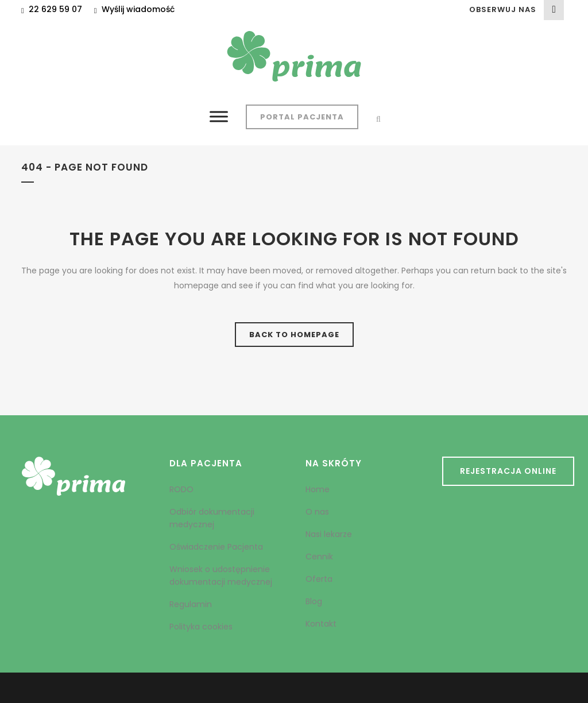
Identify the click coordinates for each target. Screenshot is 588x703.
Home (318, 489)
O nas (317, 512)
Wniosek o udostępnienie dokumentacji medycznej (221, 575)
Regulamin (191, 604)
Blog (314, 601)
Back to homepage (294, 335)
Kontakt (321, 624)
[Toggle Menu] (219, 116)
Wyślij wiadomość (138, 9)
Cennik (319, 557)
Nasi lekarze (329, 534)
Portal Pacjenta (302, 117)
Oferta (319, 579)
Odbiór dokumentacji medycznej (212, 518)
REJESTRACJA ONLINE (508, 471)
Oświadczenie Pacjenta (216, 547)
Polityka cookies (201, 627)
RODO (181, 489)
